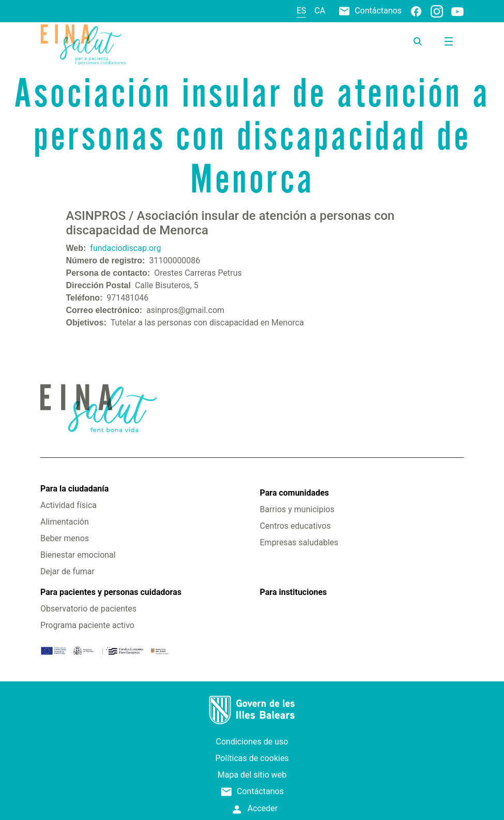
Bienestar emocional (78, 555)
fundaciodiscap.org (125, 248)
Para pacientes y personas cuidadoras (111, 592)
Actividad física (68, 505)
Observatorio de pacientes (88, 609)
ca (320, 11)
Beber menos (65, 538)
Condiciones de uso (252, 742)
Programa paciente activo (87, 625)
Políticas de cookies (252, 758)
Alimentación (65, 522)
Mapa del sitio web (252, 775)
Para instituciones (294, 592)
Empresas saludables (299, 542)
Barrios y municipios (297, 509)
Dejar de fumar (67, 571)
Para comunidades (295, 493)
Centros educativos (295, 526)
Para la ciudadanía (74, 489)
